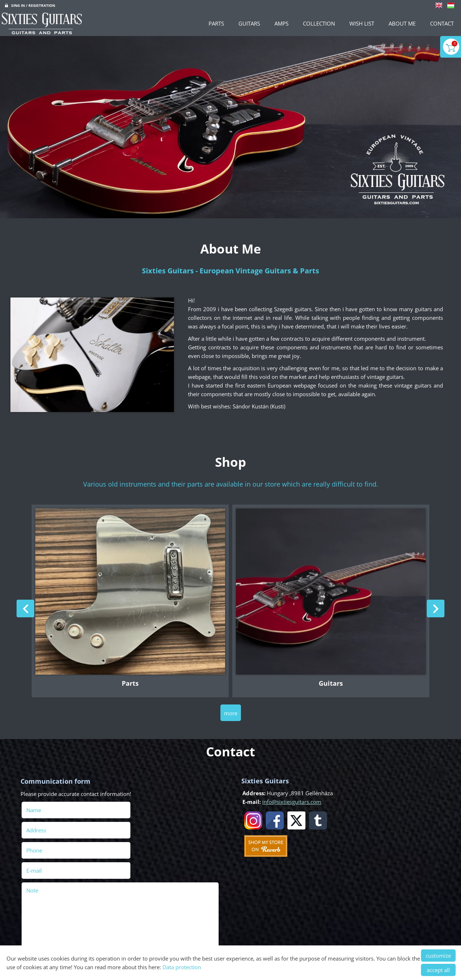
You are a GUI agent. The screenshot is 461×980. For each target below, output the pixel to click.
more (231, 710)
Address (136, 806)
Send (31, 939)
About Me (402, 23)
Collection (319, 23)
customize (438, 956)
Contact (442, 23)
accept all (438, 970)
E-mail (145, 827)
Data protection (182, 967)
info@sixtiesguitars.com (291, 799)
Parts (216, 23)
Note (33, 846)
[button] (435, 609)
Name (45, 806)
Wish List (362, 23)
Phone (46, 827)
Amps (281, 23)
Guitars (249, 23)
